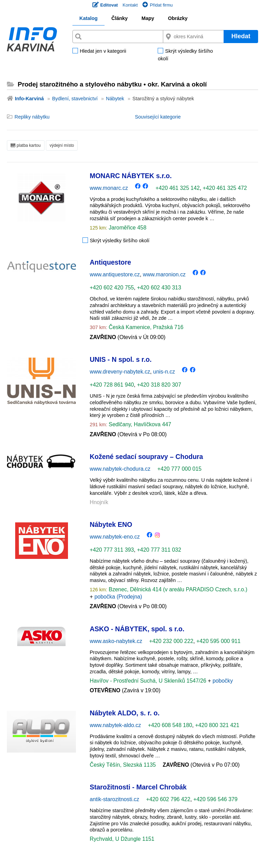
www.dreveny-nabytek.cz (120, 372)
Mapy (148, 18)
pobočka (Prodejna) (118, 597)
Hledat (241, 36)
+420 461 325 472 (225, 188)
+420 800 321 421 (217, 725)
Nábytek (115, 99)
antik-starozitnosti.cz (114, 799)
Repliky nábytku (32, 117)
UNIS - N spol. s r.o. (121, 359)
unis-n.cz (164, 372)
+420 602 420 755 (112, 288)
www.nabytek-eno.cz (115, 537)
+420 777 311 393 (112, 550)
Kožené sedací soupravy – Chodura (146, 457)
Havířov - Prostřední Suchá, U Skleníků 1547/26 (149, 681)
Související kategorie (158, 117)
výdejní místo (62, 145)
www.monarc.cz (109, 188)
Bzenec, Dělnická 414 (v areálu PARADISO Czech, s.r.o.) (177, 589)
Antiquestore (110, 262)
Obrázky (178, 18)
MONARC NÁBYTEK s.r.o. (131, 176)
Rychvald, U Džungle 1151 (122, 839)
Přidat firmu (158, 5)
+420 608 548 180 (170, 725)
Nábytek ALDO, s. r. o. (125, 713)
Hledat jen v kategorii (103, 51)
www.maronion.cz (164, 274)
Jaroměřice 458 (127, 228)
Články (120, 18)
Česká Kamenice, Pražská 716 (145, 327)
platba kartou (26, 145)
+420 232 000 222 (171, 641)
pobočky (223, 681)
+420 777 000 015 (179, 469)
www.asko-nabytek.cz (116, 641)
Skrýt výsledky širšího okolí (185, 55)
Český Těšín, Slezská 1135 (123, 765)
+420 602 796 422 (168, 799)
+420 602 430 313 (159, 288)
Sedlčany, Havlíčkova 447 (139, 424)
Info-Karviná (29, 99)
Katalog (89, 18)
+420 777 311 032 (159, 550)
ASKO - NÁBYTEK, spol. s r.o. (137, 629)
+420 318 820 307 (159, 385)
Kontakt (130, 5)
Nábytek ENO (111, 524)
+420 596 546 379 (215, 799)
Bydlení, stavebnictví (75, 99)
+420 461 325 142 (178, 188)
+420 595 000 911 (218, 641)
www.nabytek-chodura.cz (120, 469)
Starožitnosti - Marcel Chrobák (138, 787)
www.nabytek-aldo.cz (115, 725)
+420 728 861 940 (112, 385)
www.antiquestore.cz (115, 274)
